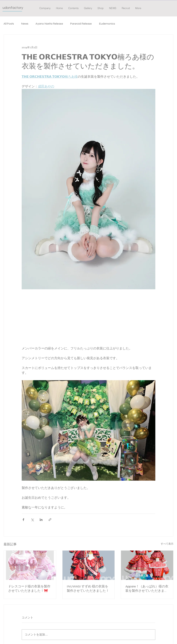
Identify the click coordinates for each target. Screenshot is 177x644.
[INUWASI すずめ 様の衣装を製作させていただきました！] (89, 565)
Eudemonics (107, 24)
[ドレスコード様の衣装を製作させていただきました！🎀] (30, 565)
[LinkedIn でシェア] (41, 520)
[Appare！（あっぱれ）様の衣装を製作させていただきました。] (147, 565)
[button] (73, 8)
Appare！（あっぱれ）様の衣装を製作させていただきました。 (147, 589)
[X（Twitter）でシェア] (32, 520)
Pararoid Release (81, 24)
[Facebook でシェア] (23, 520)
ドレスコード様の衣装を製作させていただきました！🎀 (29, 589)
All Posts (9, 24)
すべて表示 (167, 544)
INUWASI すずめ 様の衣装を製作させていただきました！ (88, 589)
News (25, 24)
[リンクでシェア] (50, 520)
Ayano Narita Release (49, 24)
